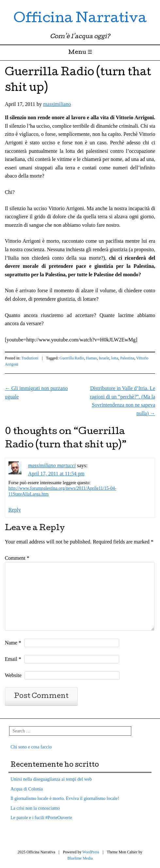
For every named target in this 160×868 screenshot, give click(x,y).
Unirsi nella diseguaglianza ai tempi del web (51, 779)
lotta (115, 358)
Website (13, 675)
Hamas (91, 358)
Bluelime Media (80, 858)
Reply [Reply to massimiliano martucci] (15, 510)
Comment (17, 558)
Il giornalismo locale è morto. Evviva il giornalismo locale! (65, 798)
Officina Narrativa (80, 19)
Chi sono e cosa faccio (31, 747)
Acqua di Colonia (27, 789)
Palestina (127, 358)
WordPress (91, 852)
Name (13, 643)
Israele (104, 358)
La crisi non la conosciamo (35, 808)
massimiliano (57, 104)
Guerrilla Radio (72, 358)
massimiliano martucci (52, 465)
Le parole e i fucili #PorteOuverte (41, 818)
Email (13, 659)
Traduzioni (30, 358)
